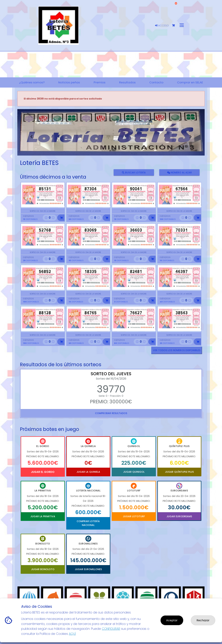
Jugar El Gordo (43, 472)
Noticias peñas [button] (69, 82)
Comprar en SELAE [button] (190, 82)
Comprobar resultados (111, 413)
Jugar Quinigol (134, 472)
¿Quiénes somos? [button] (32, 82)
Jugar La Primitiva (43, 516)
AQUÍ (72, 634)
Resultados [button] (127, 82)
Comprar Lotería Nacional (88, 523)
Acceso (162, 25)
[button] (31, 137)
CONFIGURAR (111, 629)
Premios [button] (100, 82)
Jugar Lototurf (134, 516)
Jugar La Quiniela (88, 472)
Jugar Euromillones (88, 569)
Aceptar (172, 620)
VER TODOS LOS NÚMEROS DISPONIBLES (177, 350)
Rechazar (203, 620)
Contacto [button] (156, 82)
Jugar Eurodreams (179, 516)
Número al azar (179, 173)
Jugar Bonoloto (43, 569)
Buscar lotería (134, 173)
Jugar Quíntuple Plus (179, 472)
